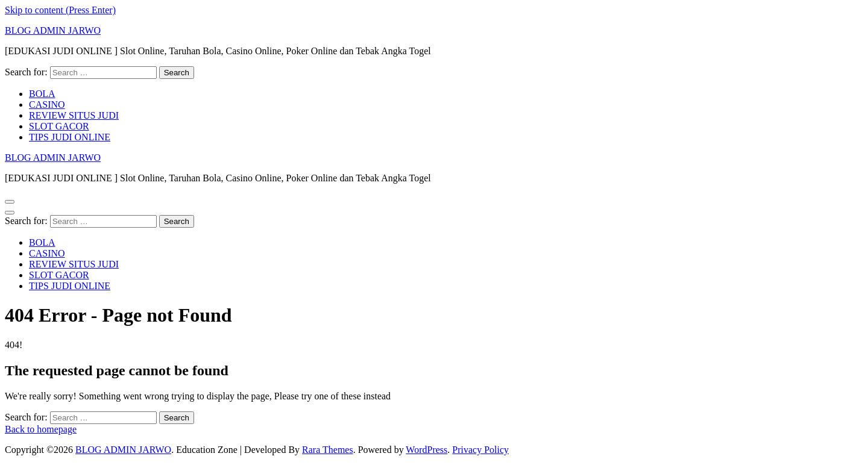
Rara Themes (328, 450)
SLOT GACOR (59, 126)
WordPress (426, 450)
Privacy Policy (480, 450)
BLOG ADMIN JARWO (53, 30)
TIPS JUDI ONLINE (70, 137)
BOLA (42, 94)
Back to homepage (41, 429)
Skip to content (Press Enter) (60, 10)
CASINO (47, 105)
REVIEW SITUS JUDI (74, 115)
